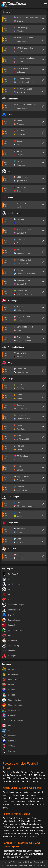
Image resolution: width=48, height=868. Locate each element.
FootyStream (39, 865)
